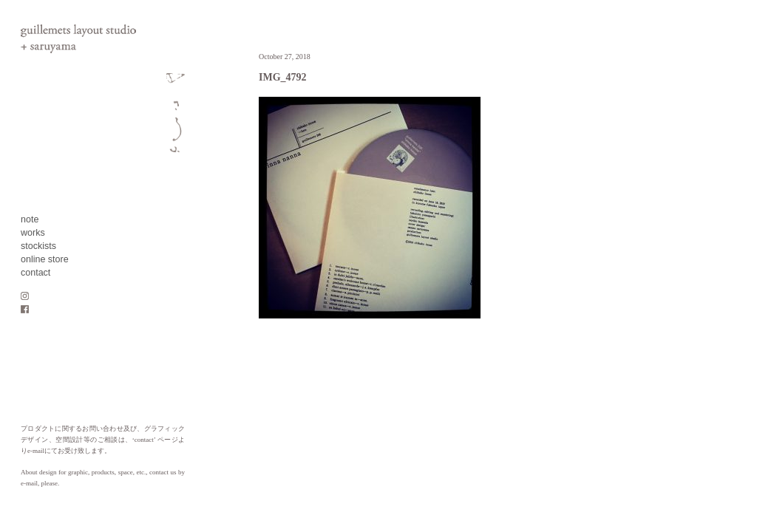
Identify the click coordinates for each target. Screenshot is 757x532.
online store (45, 259)
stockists (38, 246)
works (33, 233)
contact (35, 273)
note (30, 219)
